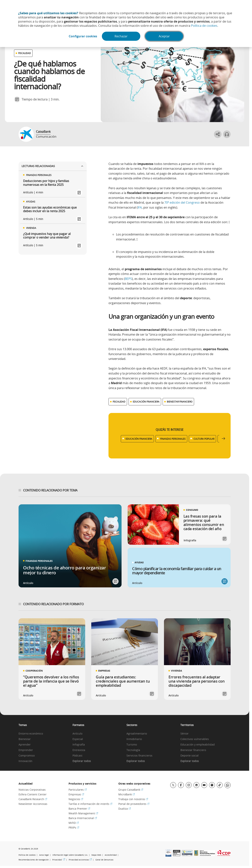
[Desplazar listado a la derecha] (223, 439)
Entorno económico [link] (31, 734)
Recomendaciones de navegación (34, 860)
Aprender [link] (25, 745)
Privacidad (59, 860)
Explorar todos (82, 761)
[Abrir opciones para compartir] (218, 134)
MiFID (74, 823)
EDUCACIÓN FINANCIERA (139, 439)
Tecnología (133, 750)
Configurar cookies (83, 36)
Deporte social (190, 756)
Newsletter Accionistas (33, 804)
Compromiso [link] (27, 756)
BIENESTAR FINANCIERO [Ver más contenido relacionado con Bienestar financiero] (180, 402)
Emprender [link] (26, 750)
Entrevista (79, 750)
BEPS (128, 279)
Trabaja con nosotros (133, 799)
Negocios (76, 799)
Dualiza (125, 809)
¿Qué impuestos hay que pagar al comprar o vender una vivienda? (47, 236)
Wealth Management (83, 813)
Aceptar (164, 36)
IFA (140, 207)
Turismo (132, 745)
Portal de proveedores (134, 804)
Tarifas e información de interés (90, 804)
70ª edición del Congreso (182, 202)
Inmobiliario (134, 739)
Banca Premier (79, 809)
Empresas (76, 794)
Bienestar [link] (25, 739)
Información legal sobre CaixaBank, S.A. (70, 855)
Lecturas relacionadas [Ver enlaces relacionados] (53, 166)
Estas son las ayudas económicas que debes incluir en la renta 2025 (50, 209)
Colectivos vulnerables (195, 739)
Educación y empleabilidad (198, 745)
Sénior (185, 734)
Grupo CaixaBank (131, 790)
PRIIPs (74, 828)
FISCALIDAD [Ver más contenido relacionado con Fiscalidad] (119, 402)
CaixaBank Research (33, 799)
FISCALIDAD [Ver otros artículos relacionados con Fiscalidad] (25, 53)
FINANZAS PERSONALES (173, 439)
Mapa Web (96, 855)
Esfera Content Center (33, 794)
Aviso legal (44, 855)
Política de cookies (204, 26)
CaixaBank (43, 132)
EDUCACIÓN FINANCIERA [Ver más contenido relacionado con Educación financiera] (146, 402)
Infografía (79, 745)
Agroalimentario (137, 734)
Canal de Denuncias (104, 860)
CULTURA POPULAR (204, 439)
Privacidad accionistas (80, 860)
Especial (78, 739)
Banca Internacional (83, 818)
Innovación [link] (25, 761)
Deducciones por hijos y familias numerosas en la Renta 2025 (46, 183)
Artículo (77, 734)
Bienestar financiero (193, 750)
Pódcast (77, 756)
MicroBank (127, 794)
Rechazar (121, 36)
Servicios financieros (139, 756)
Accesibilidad (111, 855)
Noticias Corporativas (32, 790)
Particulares (78, 790)
